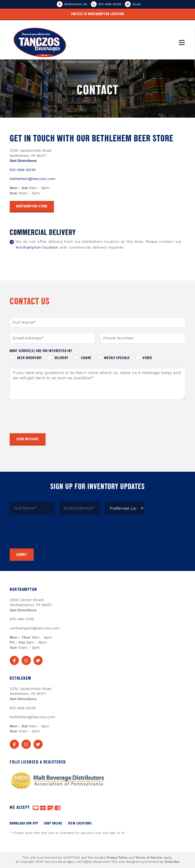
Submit (22, 554)
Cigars (86, 358)
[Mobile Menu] (182, 42)
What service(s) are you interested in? (41, 351)
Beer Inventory (30, 358)
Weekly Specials (117, 358)
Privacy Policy (117, 858)
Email (137, 4)
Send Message (28, 439)
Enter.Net (172, 862)
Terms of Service (149, 858)
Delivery (62, 358)
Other (147, 358)
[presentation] (49, 425)
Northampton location (37, 247)
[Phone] (143, 338)
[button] (97, 14)
